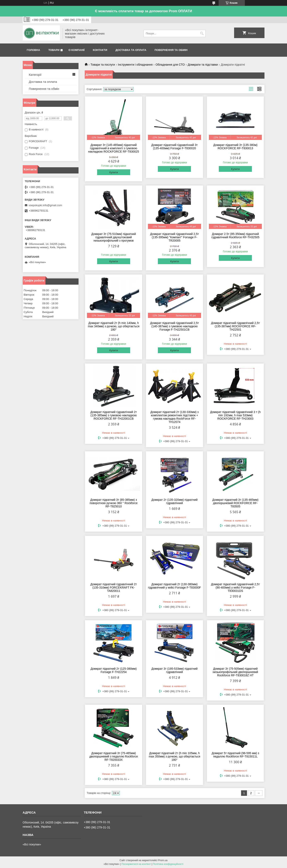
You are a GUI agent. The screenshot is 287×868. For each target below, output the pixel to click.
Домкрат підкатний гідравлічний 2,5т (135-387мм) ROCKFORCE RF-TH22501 (235, 326)
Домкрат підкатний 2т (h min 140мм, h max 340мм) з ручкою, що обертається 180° (114, 326)
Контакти (100, 50)
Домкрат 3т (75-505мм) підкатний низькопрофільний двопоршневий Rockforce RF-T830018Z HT (235, 672)
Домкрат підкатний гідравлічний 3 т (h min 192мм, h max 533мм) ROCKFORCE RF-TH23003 (235, 415)
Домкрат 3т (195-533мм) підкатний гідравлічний (174, 670)
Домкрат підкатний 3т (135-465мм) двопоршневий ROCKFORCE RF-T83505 (235, 503)
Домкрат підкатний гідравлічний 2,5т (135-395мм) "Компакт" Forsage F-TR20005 (174, 237)
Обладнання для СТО (170, 65)
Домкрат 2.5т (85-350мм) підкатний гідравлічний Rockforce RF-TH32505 (235, 236)
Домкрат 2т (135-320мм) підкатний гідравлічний (174, 501)
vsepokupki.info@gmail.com (45, 205)
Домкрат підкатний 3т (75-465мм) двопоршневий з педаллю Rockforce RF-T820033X (114, 756)
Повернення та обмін (171, 50)
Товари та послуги (103, 65)
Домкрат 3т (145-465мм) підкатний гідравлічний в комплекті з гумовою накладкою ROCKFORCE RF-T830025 (114, 148)
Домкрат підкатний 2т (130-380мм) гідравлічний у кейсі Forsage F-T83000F (174, 586)
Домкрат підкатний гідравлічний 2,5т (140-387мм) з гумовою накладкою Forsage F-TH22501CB (174, 326)
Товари (54, 50)
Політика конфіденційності (168, 864)
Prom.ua (163, 860)
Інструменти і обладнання (135, 65)
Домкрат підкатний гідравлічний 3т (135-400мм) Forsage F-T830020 (174, 147)
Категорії (35, 75)
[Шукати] (202, 33)
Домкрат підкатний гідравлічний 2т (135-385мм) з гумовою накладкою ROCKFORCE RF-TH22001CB (114, 415)
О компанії (76, 50)
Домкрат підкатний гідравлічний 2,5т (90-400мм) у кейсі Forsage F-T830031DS (235, 587)
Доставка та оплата (131, 50)
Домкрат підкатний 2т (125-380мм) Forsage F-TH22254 (114, 670)
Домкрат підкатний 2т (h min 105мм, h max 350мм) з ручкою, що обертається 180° (175, 756)
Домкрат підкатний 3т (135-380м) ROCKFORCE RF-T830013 (235, 147)
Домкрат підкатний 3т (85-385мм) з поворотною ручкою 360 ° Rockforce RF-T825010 (114, 503)
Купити (114, 172)
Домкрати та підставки (203, 65)
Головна (33, 50)
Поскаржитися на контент (136, 864)
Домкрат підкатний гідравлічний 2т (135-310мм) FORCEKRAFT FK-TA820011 (114, 587)
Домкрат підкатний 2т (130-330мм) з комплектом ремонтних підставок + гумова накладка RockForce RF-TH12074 (175, 417)
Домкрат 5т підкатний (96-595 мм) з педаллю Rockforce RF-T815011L (235, 755)
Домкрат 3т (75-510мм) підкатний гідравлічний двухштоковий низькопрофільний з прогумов (114, 237)
